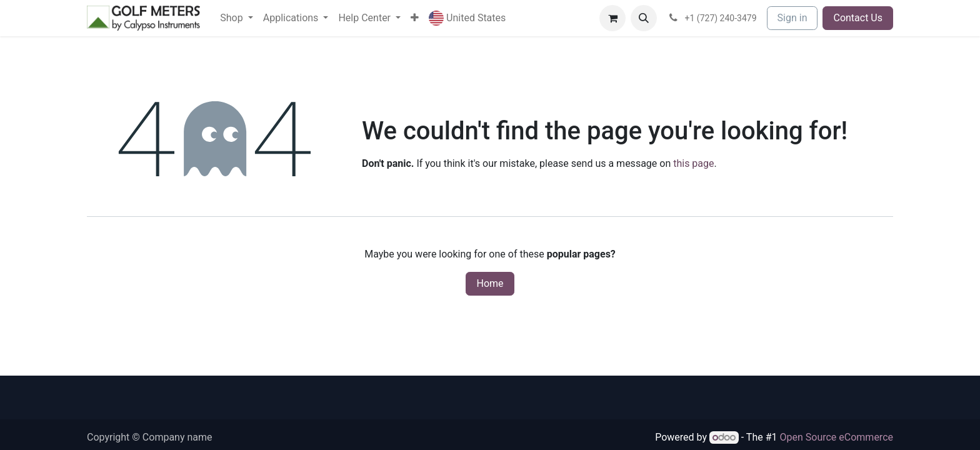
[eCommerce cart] (612, 18)
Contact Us (858, 18)
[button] (467, 18)
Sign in (792, 18)
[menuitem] (236, 18)
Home (490, 283)
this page (693, 163)
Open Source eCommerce (836, 437)
